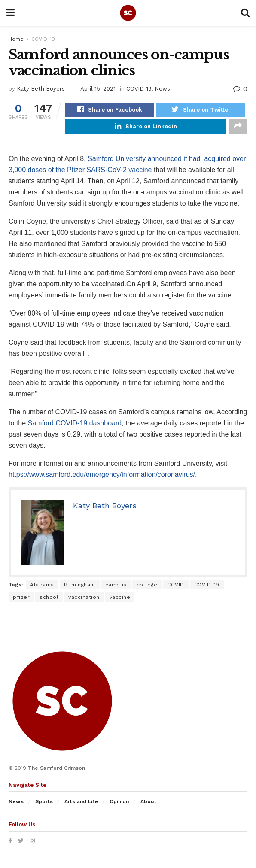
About (148, 805)
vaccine (120, 601)
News (162, 89)
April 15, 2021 (98, 89)
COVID (176, 588)
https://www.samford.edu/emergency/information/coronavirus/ (102, 478)
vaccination (84, 601)
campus (116, 588)
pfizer (21, 601)
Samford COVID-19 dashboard (75, 426)
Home (16, 39)
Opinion (119, 805)
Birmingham (80, 588)
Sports (44, 805)
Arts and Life (81, 805)
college (147, 588)
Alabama (42, 588)
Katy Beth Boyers (41, 89)
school (49, 601)
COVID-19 (43, 39)
